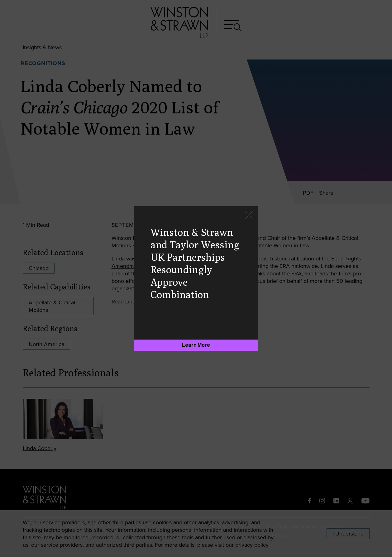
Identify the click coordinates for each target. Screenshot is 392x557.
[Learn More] (196, 345)
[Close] (249, 216)
